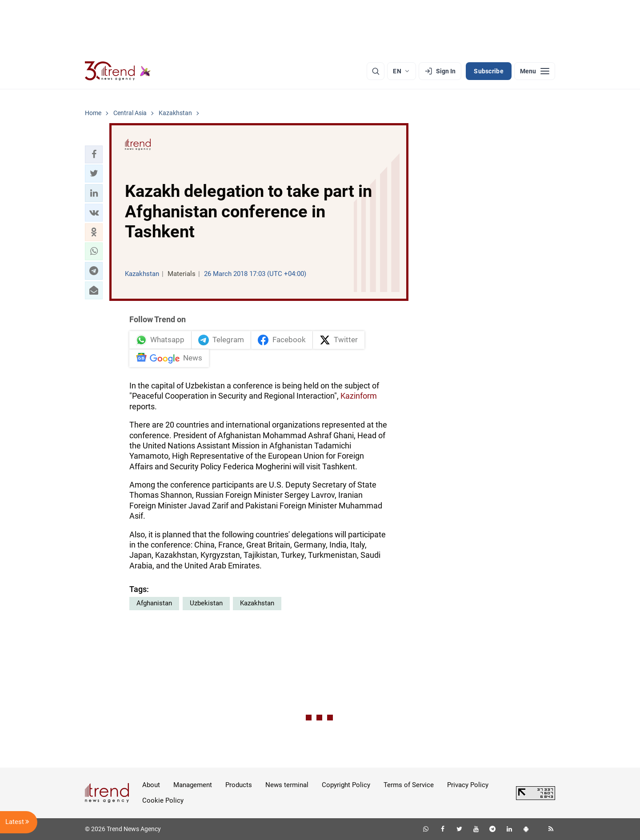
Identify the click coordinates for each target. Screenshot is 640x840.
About (151, 785)
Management (193, 785)
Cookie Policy (163, 800)
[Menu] (535, 71)
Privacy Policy (468, 785)
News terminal (287, 785)
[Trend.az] (118, 71)
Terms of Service (409, 785)
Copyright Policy (346, 785)
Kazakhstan (257, 603)
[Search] (376, 71)
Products (239, 785)
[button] (94, 154)
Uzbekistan (206, 603)
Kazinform (359, 396)
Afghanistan (154, 603)
